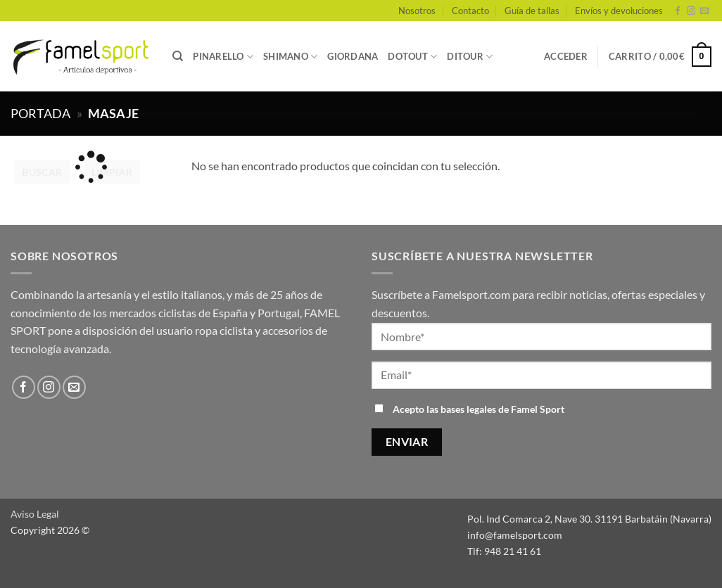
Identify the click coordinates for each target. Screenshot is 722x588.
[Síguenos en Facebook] (678, 11)
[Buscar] (178, 56)
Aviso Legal (35, 514)
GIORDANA (353, 56)
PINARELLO (223, 57)
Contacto (470, 11)
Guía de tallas (532, 11)
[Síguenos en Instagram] (691, 11)
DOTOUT (412, 57)
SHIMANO (290, 57)
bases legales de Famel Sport (502, 409)
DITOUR (470, 57)
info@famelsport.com (515, 535)
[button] (566, 56)
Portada (40, 113)
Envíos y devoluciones (619, 11)
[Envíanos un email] (704, 11)
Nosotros (417, 11)
